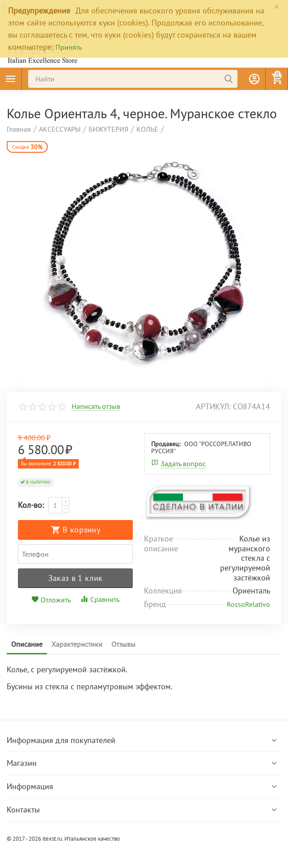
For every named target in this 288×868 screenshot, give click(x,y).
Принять (69, 47)
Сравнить (100, 599)
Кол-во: (31, 505)
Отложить (51, 600)
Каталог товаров (11, 79)
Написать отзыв (96, 407)
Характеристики (77, 644)
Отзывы (123, 644)
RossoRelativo (248, 604)
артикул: (213, 406)
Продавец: (166, 444)
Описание (27, 644)
